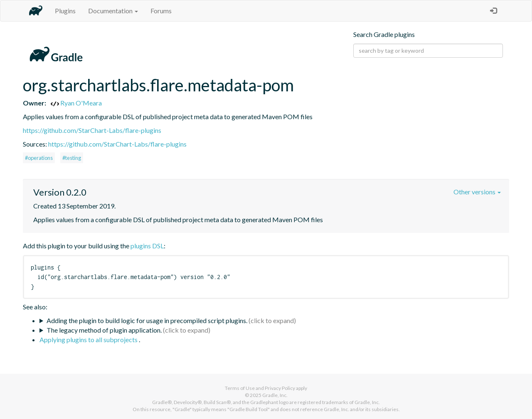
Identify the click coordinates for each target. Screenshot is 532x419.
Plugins (65, 11)
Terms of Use (240, 388)
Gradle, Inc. (275, 395)
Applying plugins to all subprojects (89, 339)
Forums (161, 11)
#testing (72, 158)
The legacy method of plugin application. (104, 330)
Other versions (477, 192)
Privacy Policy (280, 388)
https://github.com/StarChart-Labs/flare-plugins (92, 130)
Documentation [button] (113, 11)
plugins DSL (147, 246)
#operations (39, 158)
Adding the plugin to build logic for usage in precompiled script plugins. (147, 320)
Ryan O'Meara (76, 103)
